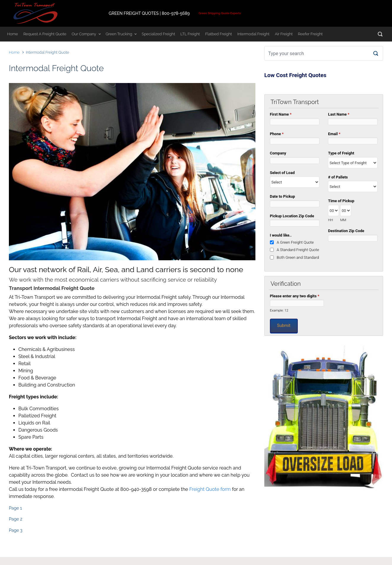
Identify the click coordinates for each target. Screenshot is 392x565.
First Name (281, 114)
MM (343, 220)
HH (331, 220)
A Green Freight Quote (295, 242)
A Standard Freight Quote (298, 250)
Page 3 (16, 530)
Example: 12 (279, 310)
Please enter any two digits (295, 296)
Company (278, 153)
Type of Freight (341, 153)
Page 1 (15, 508)
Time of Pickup (341, 201)
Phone (277, 134)
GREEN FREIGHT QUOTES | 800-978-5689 (149, 13)
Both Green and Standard (298, 257)
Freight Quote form (210, 489)
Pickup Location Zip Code (292, 216)
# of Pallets (338, 177)
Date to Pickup (283, 196)
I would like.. (281, 235)
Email (334, 134)
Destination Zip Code (346, 231)
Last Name (339, 114)
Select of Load (282, 173)
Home (14, 52)
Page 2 (16, 519)
